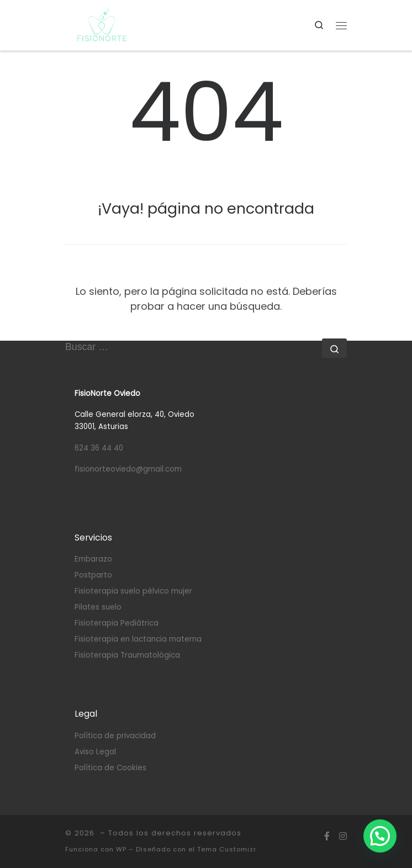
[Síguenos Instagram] (343, 837)
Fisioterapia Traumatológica (127, 655)
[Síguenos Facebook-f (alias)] (327, 837)
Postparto (93, 575)
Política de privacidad (115, 736)
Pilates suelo (98, 607)
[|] (102, 25)
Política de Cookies (110, 768)
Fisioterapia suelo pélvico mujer (133, 591)
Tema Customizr (227, 849)
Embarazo (93, 559)
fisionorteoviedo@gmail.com (128, 469)
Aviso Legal (95, 752)
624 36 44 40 (99, 448)
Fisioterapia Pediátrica (117, 623)
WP (121, 849)
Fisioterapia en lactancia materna (138, 639)
